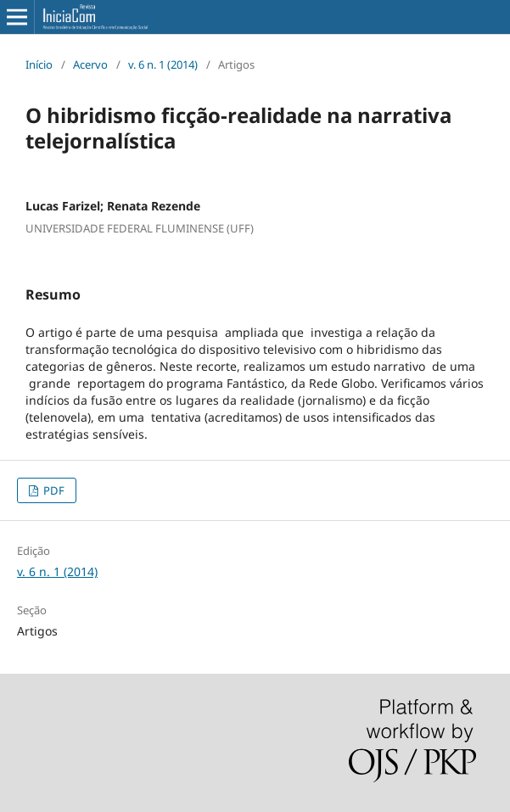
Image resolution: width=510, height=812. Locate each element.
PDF (53, 490)
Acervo (90, 64)
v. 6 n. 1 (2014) (163, 64)
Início (39, 64)
